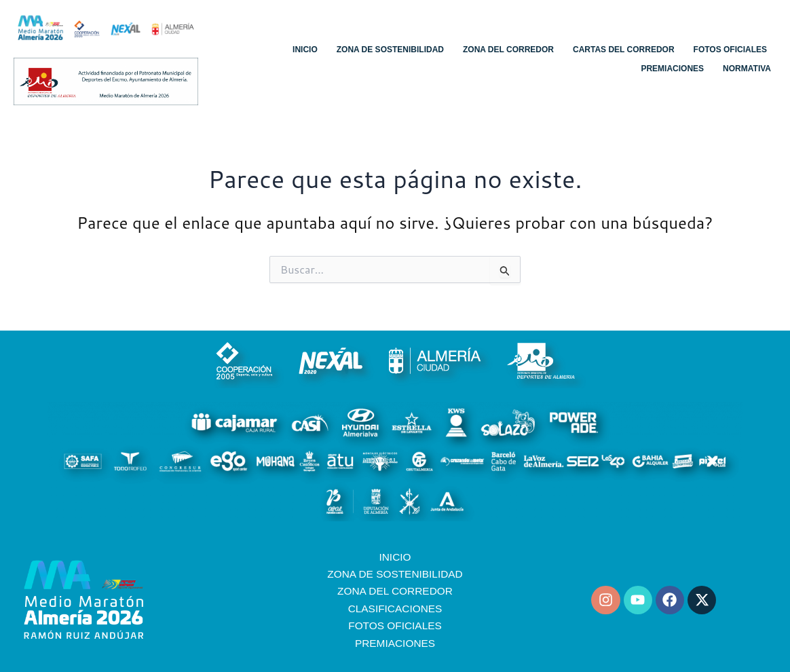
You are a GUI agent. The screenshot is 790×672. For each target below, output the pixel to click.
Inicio (305, 50)
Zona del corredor (508, 50)
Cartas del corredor (624, 50)
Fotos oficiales (730, 50)
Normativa (747, 69)
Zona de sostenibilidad (390, 50)
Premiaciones (672, 69)
